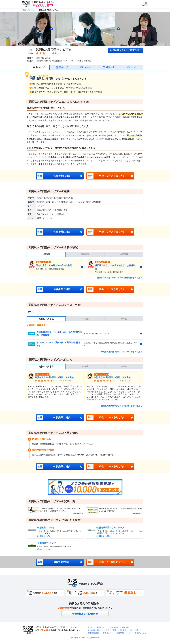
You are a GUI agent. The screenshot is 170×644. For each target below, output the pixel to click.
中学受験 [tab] (124, 254)
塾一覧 (90, 627)
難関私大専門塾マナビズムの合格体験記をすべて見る (120, 278)
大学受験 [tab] (46, 254)
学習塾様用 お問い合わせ (85, 614)
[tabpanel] (85, 267)
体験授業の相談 (53, 176)
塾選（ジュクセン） (30, 10)
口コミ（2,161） (46, 549)
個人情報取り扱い (94, 630)
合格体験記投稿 (93, 633)
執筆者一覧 (101, 627)
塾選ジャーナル (141, 633)
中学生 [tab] (85, 319)
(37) (58, 53)
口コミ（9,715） (46, 536)
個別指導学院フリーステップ (110, 528)
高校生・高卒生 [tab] (46, 319)
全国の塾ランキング (124, 633)
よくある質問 (113, 627)
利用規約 (125, 627)
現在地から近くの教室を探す (126, 50)
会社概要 (123, 630)
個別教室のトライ (46, 528)
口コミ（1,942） (105, 536)
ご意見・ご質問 (110, 630)
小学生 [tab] (124, 319)
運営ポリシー (108, 633)
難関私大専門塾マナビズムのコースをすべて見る (122, 352)
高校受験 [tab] (85, 254)
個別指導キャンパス (47, 543)
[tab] (83, 44)
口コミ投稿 (134, 630)
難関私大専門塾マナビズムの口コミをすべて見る (122, 406)
